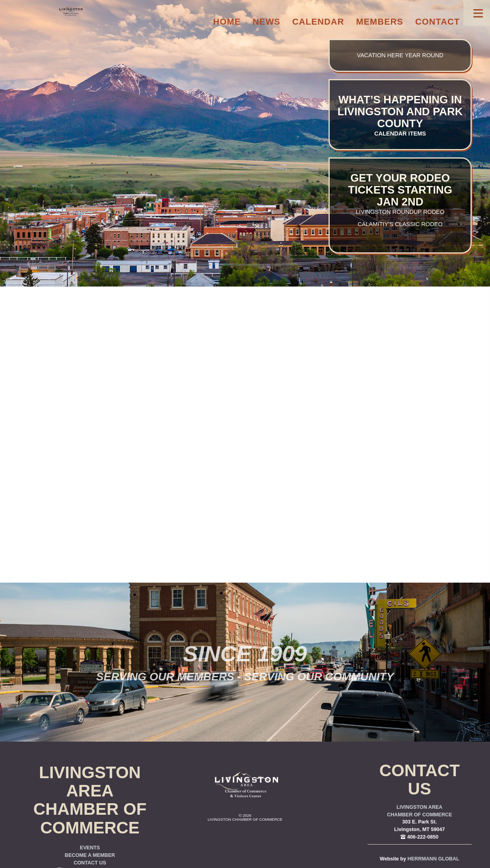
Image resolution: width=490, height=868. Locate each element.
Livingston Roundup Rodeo (400, 212)
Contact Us (90, 863)
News (266, 22)
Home (227, 22)
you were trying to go (288, 437)
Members (380, 22)
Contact (437, 22)
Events (90, 848)
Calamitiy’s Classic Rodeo (400, 224)
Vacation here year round (400, 55)
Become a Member (90, 855)
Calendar (318, 22)
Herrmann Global (434, 859)
